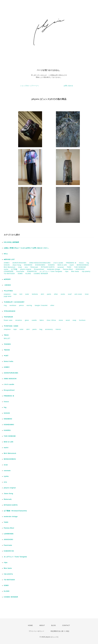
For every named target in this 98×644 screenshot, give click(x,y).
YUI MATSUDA (9, 274)
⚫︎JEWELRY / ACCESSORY (14, 302)
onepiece (7, 294)
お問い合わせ (68, 86)
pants (49, 294)
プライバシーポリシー (36, 631)
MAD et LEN (62, 265)
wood (68, 320)
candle (34, 320)
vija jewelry (86, 271)
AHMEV (7, 263)
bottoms (35, 294)
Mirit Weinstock (10, 267)
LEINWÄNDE (9, 271)
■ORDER (7, 279)
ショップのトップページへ (30, 86)
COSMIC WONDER (41, 274)
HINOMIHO (28, 265)
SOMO (20, 274)
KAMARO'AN (32, 271)
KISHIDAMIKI (40, 265)
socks (63, 294)
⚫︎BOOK (7, 350)
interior (58, 329)
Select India (9, 361)
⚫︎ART (6, 356)
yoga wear (8, 296)
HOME (30, 625)
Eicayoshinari (39, 269)
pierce (21, 305)
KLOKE (28, 274)
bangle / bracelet (41, 305)
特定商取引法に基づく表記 (60, 631)
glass (27, 320)
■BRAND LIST (9, 259)
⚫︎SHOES (7, 344)
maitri (72, 265)
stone (61, 320)
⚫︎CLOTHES (8, 291)
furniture (82, 320)
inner (87, 294)
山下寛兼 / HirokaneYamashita (15, 511)
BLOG (54, 625)
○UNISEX (7, 285)
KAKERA (51, 265)
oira (26, 267)
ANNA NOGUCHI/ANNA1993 (40, 263)
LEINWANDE (9, 534)
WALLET (7, 338)
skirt (42, 294)
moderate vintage (54, 269)
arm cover (78, 294)
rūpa (67, 271)
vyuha (6, 269)
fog (88, 263)
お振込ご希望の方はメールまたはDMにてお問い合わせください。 (27, 248)
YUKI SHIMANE (80, 267)
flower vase (8, 320)
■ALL (6, 254)
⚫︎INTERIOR (8, 317)
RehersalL (34, 267)
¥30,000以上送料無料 (11, 242)
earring (29, 305)
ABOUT (42, 625)
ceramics (19, 320)
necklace (13, 305)
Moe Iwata (75, 271)
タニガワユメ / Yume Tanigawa (51, 271)
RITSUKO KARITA (48, 267)
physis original (26, 269)
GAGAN (7, 265)
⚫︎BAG (6, 335)
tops (15, 294)
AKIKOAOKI (80, 269)
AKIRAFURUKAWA (19, 263)
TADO (69, 267)
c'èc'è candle (58, 263)
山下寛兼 (14, 269)
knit (21, 294)
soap (74, 320)
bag (41, 329)
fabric (42, 320)
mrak (20, 267)
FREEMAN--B (71, 263)
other (56, 294)
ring (5, 305)
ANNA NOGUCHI (10, 379)
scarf (70, 294)
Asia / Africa (51, 320)
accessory (49, 329)
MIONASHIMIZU (83, 265)
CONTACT (66, 625)
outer (27, 294)
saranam (61, 267)
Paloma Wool (68, 269)
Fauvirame (20, 271)
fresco (81, 263)
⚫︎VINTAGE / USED (11, 326)
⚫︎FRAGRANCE (10, 311)
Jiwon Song (17, 265)
